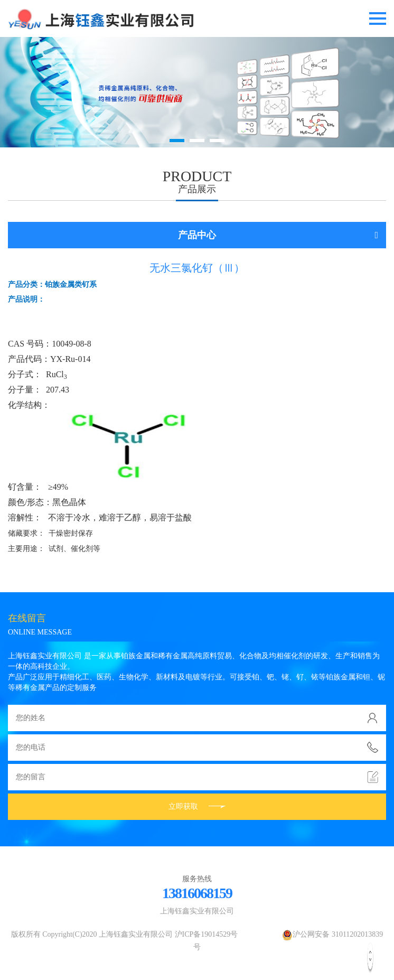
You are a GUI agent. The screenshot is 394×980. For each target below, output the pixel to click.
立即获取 (197, 806)
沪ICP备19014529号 (207, 934)
